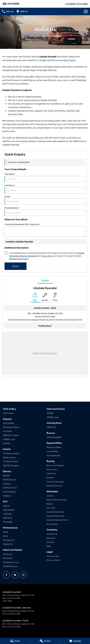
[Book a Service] (45, 641)
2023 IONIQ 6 (9, 492)
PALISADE (8, 522)
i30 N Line (8, 554)
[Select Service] (45, 298)
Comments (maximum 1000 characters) (45, 230)
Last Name (45, 189)
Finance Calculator (56, 482)
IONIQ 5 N (8, 544)
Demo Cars (52, 469)
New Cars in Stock (55, 465)
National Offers (54, 447)
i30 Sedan (8, 558)
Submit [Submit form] (16, 266)
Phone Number (45, 211)
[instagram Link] (23, 575)
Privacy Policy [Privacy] (47, 256)
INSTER (6, 443)
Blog (49, 546)
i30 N (5, 536)
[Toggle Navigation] (86, 11)
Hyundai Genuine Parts (57, 520)
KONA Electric (10, 480)
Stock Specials (53, 455)
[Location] (35, 298)
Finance (50, 478)
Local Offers (52, 451)
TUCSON (7, 431)
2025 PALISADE (54, 437)
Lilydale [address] (45, 280)
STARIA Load (9, 439)
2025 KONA (8, 423)
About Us (51, 538)
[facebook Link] (6, 575)
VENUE (6, 506)
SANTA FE (8, 518)
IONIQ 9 (7, 496)
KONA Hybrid (9, 457)
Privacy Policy (53, 560)
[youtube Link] (15, 575)
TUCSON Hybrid (11, 461)
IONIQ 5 (7, 484)
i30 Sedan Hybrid (11, 427)
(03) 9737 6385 (49, 317)
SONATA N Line (10, 566)
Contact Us (52, 534)
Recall (49, 504)
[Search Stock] (15, 641)
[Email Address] (45, 320)
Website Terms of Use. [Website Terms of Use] (18, 259)
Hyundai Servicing (55, 512)
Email (45, 200)
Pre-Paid (51, 508)
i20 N (5, 532)
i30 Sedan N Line (11, 562)
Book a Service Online (57, 500)
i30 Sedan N (9, 540)
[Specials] (75, 641)
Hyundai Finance (55, 486)
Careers (50, 542)
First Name (45, 178)
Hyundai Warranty (55, 516)
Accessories (52, 524)
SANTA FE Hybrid (11, 435)
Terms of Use (53, 556)
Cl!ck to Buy (8, 413)
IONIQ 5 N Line (10, 488)
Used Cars (52, 473)
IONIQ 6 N (51, 427)
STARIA (50, 413)
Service (50, 496)
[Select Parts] (55, 298)
